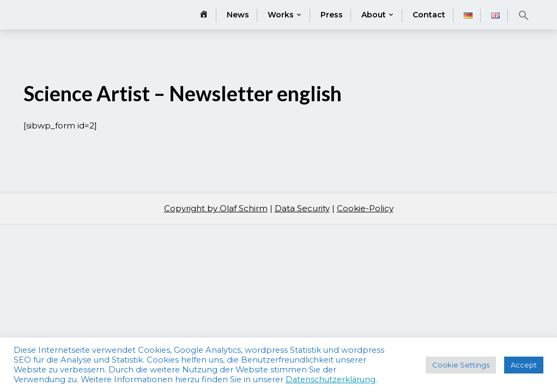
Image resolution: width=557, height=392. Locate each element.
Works (281, 15)
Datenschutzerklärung (331, 379)
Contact (429, 15)
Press (332, 15)
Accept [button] (524, 365)
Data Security (302, 208)
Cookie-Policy (365, 208)
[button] (524, 15)
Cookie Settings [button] (461, 365)
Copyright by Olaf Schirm (216, 208)
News (238, 15)
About (374, 15)
